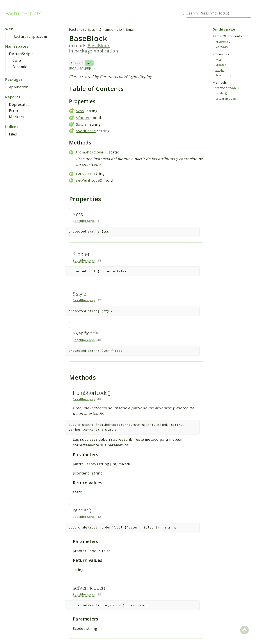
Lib (119, 29)
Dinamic (20, 67)
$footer (83, 118)
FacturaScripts (23, 13)
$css (80, 111)
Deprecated (19, 105)
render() (83, 173)
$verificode (86, 131)
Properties (223, 42)
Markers (17, 117)
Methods (222, 47)
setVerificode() (89, 180)
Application (19, 87)
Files (13, 134)
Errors (15, 111)
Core (17, 60)
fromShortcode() (91, 152)
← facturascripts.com (28, 36)
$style (81, 124)
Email (131, 29)
